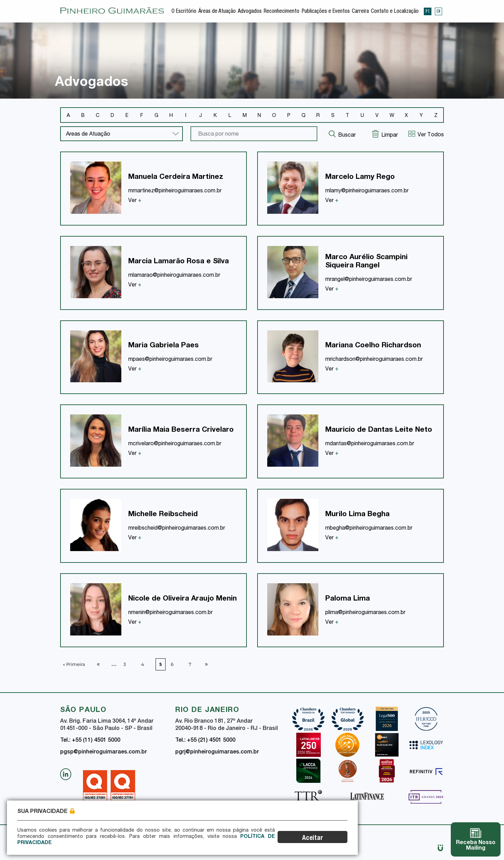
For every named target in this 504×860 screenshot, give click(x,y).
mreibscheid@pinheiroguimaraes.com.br (177, 529)
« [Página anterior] (98, 664)
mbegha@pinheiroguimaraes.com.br (369, 529)
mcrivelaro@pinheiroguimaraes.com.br (175, 444)
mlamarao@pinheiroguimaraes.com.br (174, 276)
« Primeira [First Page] (74, 664)
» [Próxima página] (206, 664)
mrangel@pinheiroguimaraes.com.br (369, 280)
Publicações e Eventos (326, 12)
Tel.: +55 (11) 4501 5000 (90, 741)
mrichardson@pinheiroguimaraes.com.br (374, 360)
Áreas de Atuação (217, 12)
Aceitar (321, 838)
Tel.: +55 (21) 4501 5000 (205, 741)
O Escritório (184, 12)
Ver (135, 201)
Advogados (250, 12)
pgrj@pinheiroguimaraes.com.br (217, 752)
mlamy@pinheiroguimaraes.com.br (367, 191)
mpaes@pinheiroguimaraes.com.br (170, 360)
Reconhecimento (282, 12)
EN (438, 11)
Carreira (360, 12)
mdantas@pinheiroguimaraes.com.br (370, 444)
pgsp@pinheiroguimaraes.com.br (104, 752)
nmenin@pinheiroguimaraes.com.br (170, 613)
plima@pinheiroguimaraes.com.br (365, 613)
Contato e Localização (395, 12)
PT (428, 11)
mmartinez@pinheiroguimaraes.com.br (175, 191)
